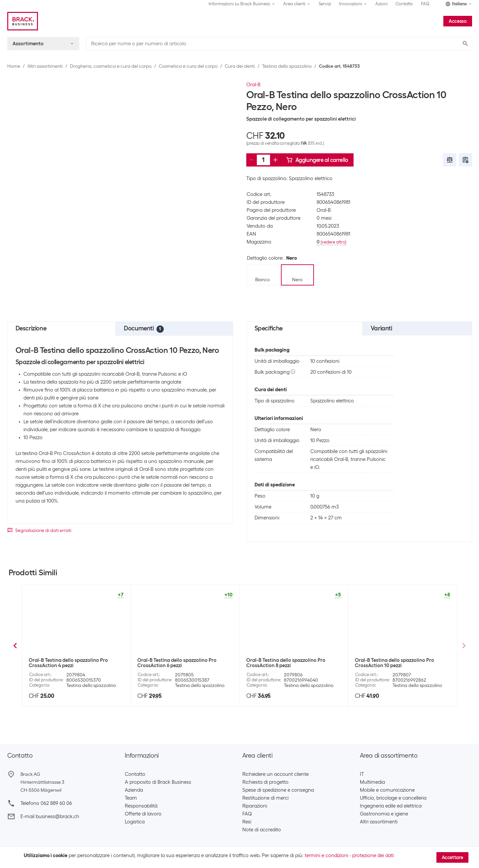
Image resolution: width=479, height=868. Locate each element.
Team (131, 798)
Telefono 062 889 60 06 (46, 803)
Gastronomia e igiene (384, 814)
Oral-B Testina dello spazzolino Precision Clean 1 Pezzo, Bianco (75, 663)
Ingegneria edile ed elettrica (391, 806)
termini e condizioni (326, 855)
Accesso (458, 21)
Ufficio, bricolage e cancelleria (393, 798)
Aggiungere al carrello (317, 160)
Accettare (452, 857)
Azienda (134, 790)
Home (14, 66)
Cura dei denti (240, 66)
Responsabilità (141, 806)
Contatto (404, 4)
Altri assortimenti (45, 66)
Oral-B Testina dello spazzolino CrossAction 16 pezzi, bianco (172, 663)
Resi (247, 822)
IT (362, 774)
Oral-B (253, 85)
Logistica (135, 822)
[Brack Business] (23, 21)
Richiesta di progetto (265, 782)
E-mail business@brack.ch (50, 816)
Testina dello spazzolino (287, 66)
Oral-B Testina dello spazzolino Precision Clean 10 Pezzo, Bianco (401, 663)
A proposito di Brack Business (158, 782)
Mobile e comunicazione (387, 790)
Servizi (325, 4)
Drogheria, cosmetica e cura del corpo (111, 66)
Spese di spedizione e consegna (278, 790)
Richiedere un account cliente (275, 774)
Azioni (381, 4)
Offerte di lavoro (143, 814)
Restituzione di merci (265, 798)
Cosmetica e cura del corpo (188, 66)
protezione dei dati (373, 855)
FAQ (425, 4)
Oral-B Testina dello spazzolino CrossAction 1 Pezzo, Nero (281, 663)
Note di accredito (262, 830)
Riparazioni (255, 806)
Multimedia (372, 782)
